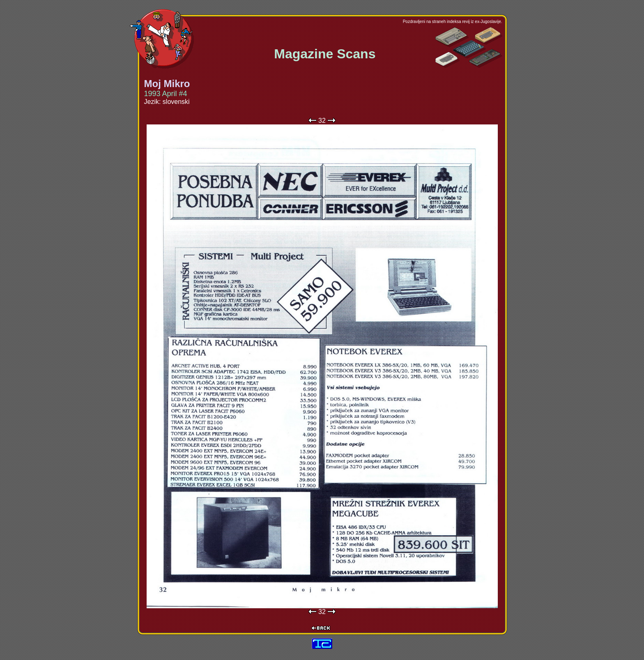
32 (322, 121)
